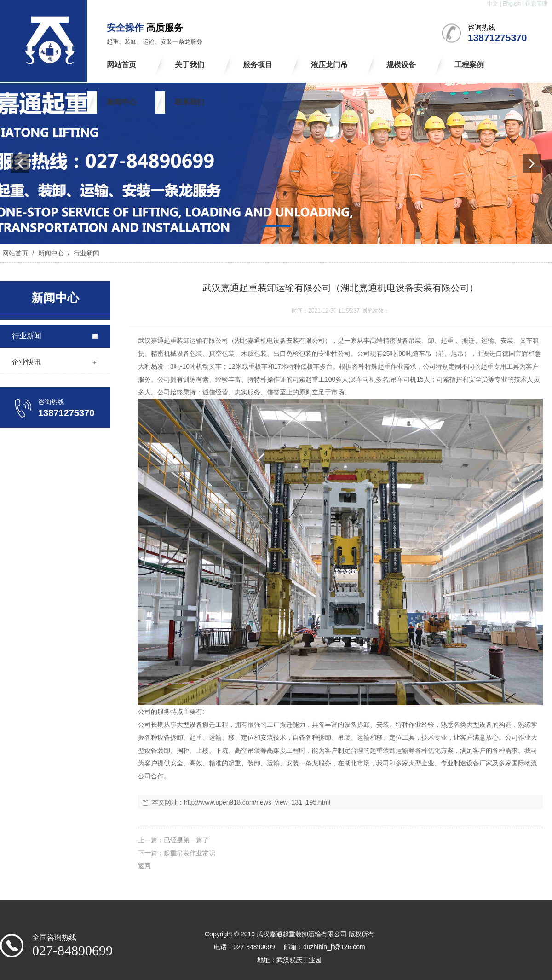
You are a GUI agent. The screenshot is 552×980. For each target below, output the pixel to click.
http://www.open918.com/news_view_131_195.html (257, 802)
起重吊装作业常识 (190, 853)
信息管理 (536, 4)
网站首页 (15, 253)
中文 (493, 4)
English (512, 4)
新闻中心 (51, 253)
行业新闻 (86, 253)
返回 (144, 866)
